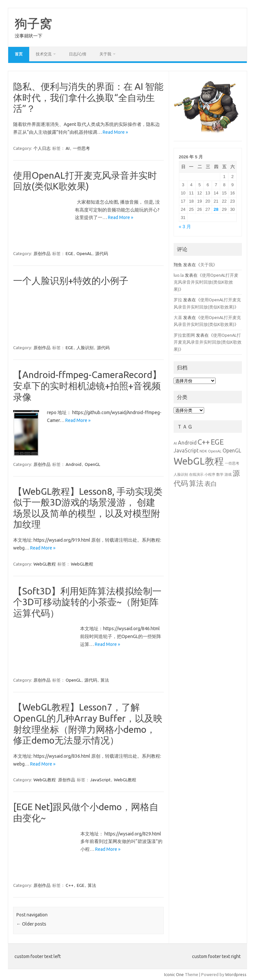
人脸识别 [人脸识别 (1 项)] (181, 474)
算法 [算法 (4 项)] (196, 483)
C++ (70, 885)
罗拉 (178, 300)
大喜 (178, 317)
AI (68, 148)
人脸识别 (85, 348)
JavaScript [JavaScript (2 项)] (186, 450)
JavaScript (100, 780)
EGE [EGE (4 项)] (217, 442)
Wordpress (236, 974)
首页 (19, 54)
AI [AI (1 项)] (175, 443)
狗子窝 (33, 23)
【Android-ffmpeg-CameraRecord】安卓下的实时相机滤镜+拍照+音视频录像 (87, 386)
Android (74, 464)
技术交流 (44, 54)
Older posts (31, 924)
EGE (69, 253)
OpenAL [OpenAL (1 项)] (215, 451)
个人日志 (42, 148)
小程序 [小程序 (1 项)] (210, 474)
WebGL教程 (45, 564)
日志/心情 (78, 54)
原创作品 (42, 253)
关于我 (105, 54)
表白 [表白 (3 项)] (211, 484)
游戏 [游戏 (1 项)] (228, 474)
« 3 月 (185, 227)
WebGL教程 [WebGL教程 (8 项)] (199, 461)
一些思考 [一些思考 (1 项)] (232, 463)
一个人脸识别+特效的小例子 (71, 280)
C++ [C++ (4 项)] (204, 442)
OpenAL (84, 253)
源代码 (102, 253)
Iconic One (174, 974)
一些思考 (81, 148)
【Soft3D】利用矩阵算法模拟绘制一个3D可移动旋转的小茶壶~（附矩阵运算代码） (87, 602)
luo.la (179, 275)
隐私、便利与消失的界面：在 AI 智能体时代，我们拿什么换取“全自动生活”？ (88, 97)
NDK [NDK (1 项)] (203, 451)
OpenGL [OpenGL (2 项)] (232, 450)
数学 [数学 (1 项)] (220, 474)
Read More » (115, 132)
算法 (105, 680)
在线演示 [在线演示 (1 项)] (196, 474)
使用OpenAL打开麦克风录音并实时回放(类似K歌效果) (206, 282)
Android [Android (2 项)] (187, 443)
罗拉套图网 (184, 335)
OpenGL (92, 464)
